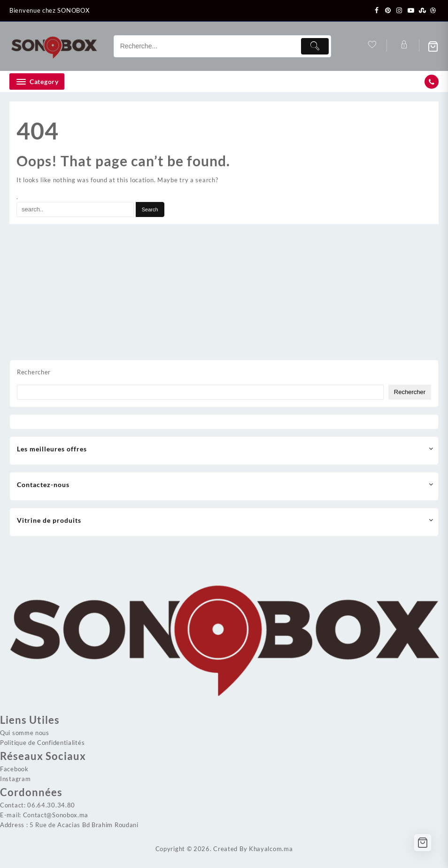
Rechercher (34, 372)
